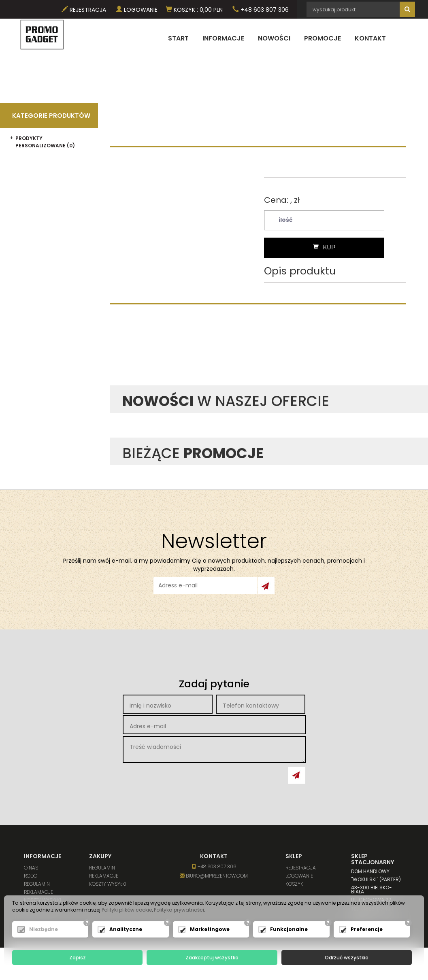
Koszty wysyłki (108, 884)
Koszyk (294, 884)
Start (178, 38)
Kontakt (370, 38)
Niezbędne (44, 930)
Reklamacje (38, 892)
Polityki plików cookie (127, 910)
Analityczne (126, 930)
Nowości (274, 38)
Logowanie (137, 10)
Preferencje (367, 930)
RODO (31, 876)
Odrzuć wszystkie (347, 958)
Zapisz (78, 958)
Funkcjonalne (289, 930)
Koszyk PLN (194, 10)
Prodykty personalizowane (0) (45, 142)
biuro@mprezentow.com (214, 876)
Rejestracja (84, 10)
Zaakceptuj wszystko (212, 958)
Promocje (323, 38)
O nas (31, 868)
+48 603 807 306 (261, 10)
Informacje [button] (223, 38)
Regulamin (37, 884)
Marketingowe (210, 930)
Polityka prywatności (179, 910)
